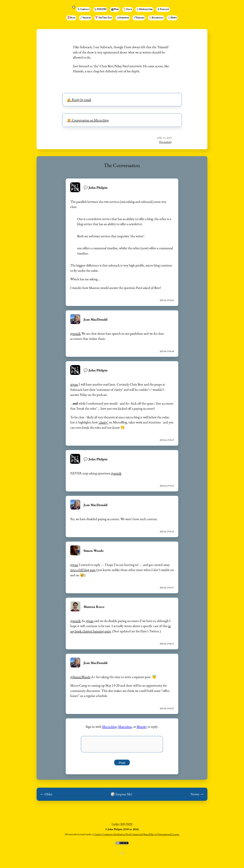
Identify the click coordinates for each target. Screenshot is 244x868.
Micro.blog (109, 727)
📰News (172, 18)
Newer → (197, 796)
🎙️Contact (83, 10)
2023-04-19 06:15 (167, 644)
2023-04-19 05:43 (167, 532)
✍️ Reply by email (79, 100)
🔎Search (85, 18)
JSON (129, 826)
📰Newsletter (144, 10)
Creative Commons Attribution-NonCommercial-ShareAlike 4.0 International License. (137, 836)
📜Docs (128, 10)
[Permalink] (165, 142)
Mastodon (125, 727)
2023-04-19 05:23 (167, 486)
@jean (74, 384)
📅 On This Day (103, 18)
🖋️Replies (139, 18)
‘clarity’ (103, 422)
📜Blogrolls (156, 18)
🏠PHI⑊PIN (100, 10)
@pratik (75, 333)
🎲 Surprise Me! (121, 796)
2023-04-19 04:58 (167, 351)
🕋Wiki (115, 10)
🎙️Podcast (163, 10)
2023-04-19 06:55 (167, 709)
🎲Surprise (123, 18)
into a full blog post (83, 570)
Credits (115, 826)
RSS (123, 826)
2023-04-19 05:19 (167, 440)
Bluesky (142, 727)
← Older (46, 796)
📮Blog (71, 18)
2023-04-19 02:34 (167, 300)
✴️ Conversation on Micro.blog (88, 120)
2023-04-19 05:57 (167, 588)
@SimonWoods (80, 677)
